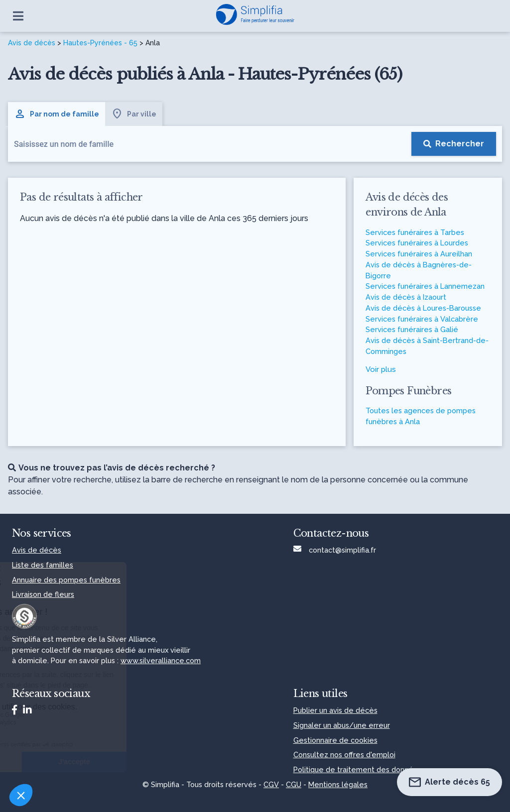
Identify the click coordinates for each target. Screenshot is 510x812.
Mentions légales (338, 784)
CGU (294, 784)
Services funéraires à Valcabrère (422, 319)
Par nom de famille (57, 114)
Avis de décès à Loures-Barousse (423, 308)
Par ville (134, 114)
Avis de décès (32, 43)
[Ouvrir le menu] (18, 16)
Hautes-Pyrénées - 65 (100, 43)
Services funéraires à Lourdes (417, 243)
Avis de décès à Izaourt (406, 297)
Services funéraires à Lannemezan (425, 286)
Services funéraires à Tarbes (415, 232)
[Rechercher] (454, 144)
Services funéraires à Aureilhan (419, 254)
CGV (271, 784)
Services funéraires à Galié (412, 329)
